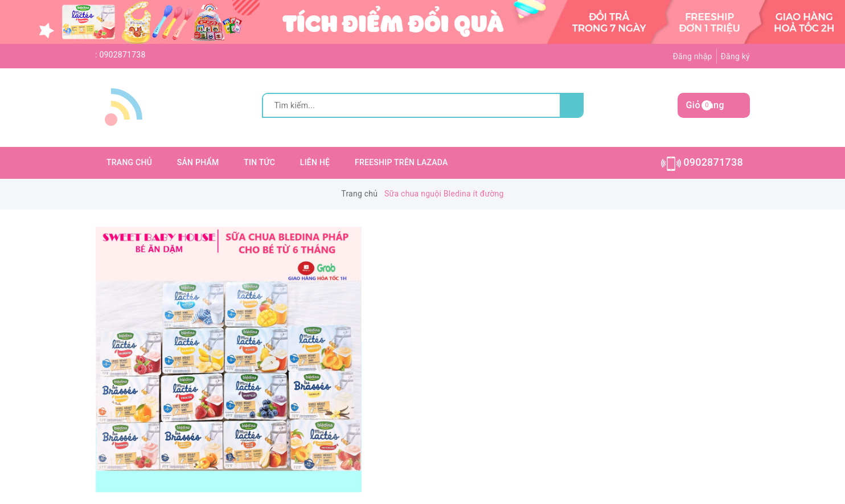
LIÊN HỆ (315, 162)
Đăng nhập (692, 56)
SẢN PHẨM (198, 162)
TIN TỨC (259, 162)
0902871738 (122, 55)
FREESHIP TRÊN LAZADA (401, 162)
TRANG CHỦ (129, 162)
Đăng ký (735, 56)
